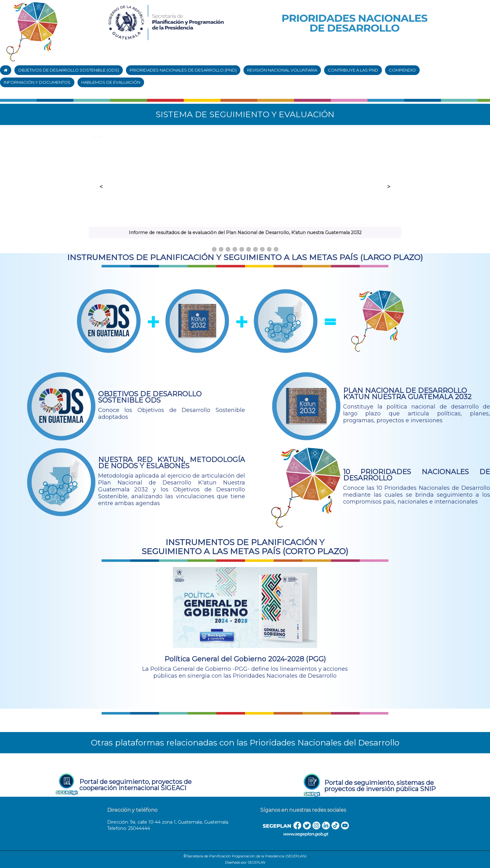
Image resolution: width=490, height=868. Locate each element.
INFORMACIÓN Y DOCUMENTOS (37, 82)
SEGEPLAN (256, 863)
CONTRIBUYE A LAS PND (353, 70)
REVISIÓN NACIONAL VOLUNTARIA (282, 70)
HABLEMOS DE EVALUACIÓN (111, 82)
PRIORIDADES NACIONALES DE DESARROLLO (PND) (183, 70)
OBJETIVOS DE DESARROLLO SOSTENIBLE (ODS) (69, 70)
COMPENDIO (402, 70)
